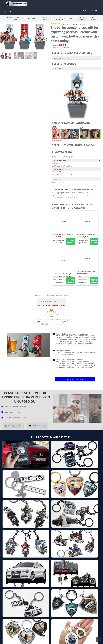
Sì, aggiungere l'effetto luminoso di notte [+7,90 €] (71, 193)
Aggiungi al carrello (52, 301)
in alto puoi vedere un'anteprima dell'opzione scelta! (53, 295)
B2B (71, 18)
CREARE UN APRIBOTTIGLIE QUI (75, 379)
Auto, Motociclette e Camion (15, 18)
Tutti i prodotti (94, 18)
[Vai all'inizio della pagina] (98, 639)
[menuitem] (9, 11)
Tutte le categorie (83, 18)
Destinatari (32, 18)
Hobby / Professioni (46, 18)
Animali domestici (61, 18)
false (55, 408)
